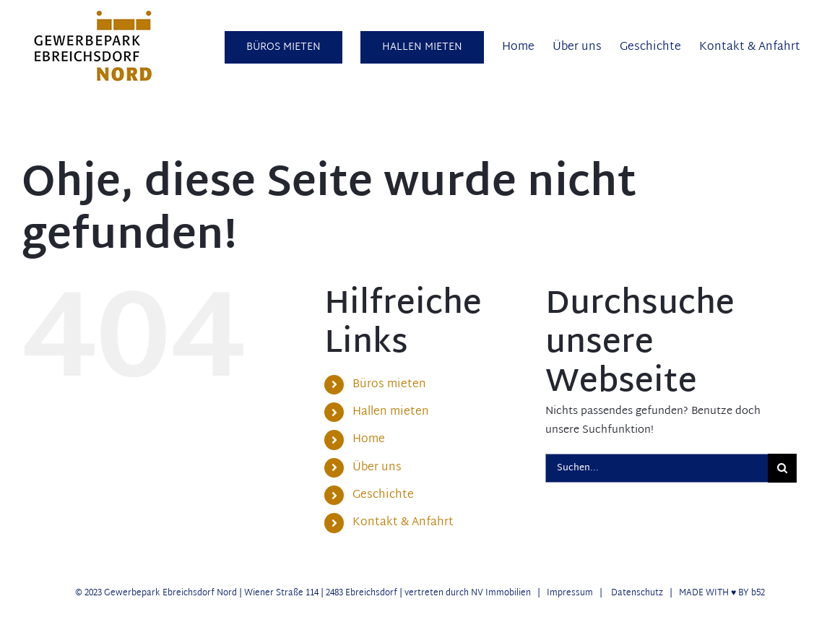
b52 (758, 593)
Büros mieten (389, 385)
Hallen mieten (391, 412)
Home (369, 440)
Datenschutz (637, 593)
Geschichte (383, 495)
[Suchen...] (657, 468)
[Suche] (782, 468)
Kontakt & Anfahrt (403, 523)
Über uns (377, 468)
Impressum (570, 593)
